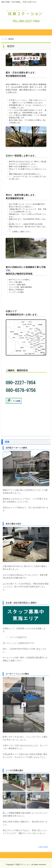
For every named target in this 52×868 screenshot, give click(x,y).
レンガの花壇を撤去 (14, 770)
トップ (4, 39)
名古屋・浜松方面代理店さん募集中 (21, 603)
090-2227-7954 (29, 21)
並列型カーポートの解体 (16, 448)
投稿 (7, 442)
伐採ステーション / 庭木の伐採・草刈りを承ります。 (26, 12)
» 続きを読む (43, 847)
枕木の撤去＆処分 (13, 524)
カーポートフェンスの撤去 (17, 674)
